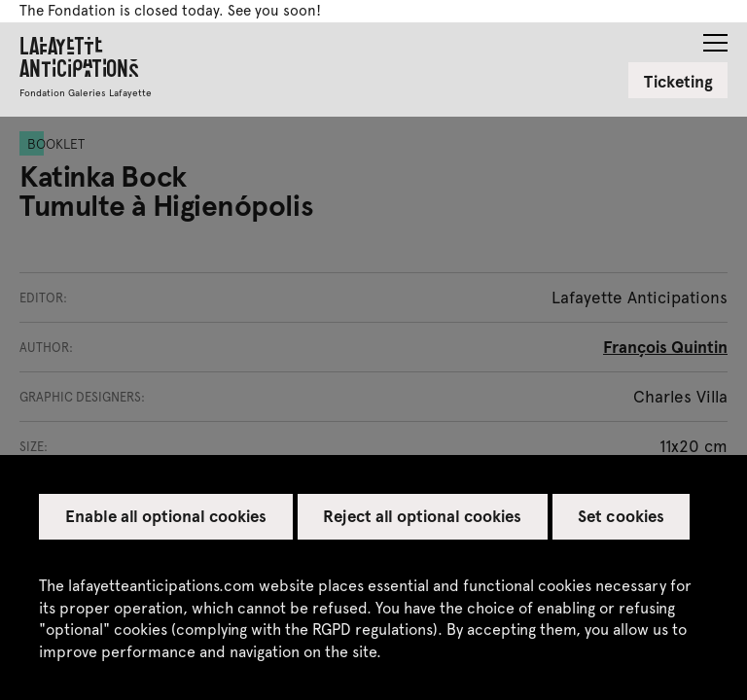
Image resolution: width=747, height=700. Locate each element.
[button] (715, 37)
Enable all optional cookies (166, 515)
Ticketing (678, 81)
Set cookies (621, 515)
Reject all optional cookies (422, 515)
